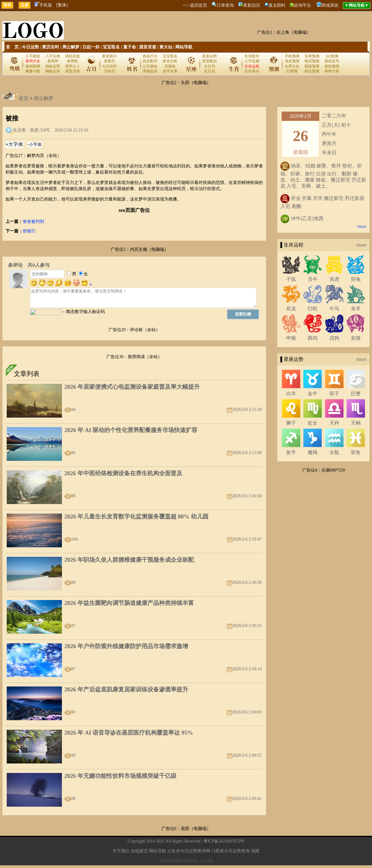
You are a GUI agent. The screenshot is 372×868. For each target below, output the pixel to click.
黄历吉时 (51, 47)
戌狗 (334, 338)
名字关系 (170, 71)
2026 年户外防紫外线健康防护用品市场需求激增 (126, 646)
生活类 (19, 130)
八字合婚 (53, 56)
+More (361, 227)
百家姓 (170, 66)
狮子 (291, 423)
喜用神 (53, 61)
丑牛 (313, 279)
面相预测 (33, 66)
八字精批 (33, 56)
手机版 (43, 5)
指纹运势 (53, 66)
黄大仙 (166, 47)
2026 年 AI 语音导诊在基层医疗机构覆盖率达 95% (129, 733)
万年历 (109, 71)
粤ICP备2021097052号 (224, 841)
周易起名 (150, 71)
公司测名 (150, 66)
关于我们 (121, 851)
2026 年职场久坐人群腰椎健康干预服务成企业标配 (129, 560)
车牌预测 (312, 56)
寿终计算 (332, 71)
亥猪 (356, 338)
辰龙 (291, 309)
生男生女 (292, 66)
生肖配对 (252, 56)
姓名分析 (170, 61)
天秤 (334, 423)
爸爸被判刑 (33, 222)
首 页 (12, 47)
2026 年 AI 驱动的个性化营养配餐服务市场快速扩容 (131, 430)
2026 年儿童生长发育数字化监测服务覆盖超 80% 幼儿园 (136, 516)
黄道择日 (109, 56)
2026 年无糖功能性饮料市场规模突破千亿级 (120, 776)
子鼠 (291, 279)
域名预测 (292, 61)
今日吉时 (109, 66)
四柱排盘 (73, 56)
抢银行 (29, 231)
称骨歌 (73, 61)
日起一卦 (91, 47)
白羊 (291, 394)
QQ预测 (332, 56)
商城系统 (330, 5)
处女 (313, 423)
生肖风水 (252, 71)
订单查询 (225, 5)
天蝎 (356, 423)
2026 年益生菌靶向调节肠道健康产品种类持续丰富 (129, 603)
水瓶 (334, 452)
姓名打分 (150, 56)
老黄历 (109, 61)
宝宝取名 (111, 47)
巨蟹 (356, 394)
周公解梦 (71, 47)
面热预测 (332, 66)
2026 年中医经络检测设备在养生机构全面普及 (123, 473)
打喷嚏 (292, 71)
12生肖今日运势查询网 (189, 851)
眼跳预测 (312, 66)
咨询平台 (302, 5)
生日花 (210, 71)
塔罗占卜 (73, 66)
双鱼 (356, 452)
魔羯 (313, 452)
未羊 (356, 309)
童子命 (130, 47)
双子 (334, 394)
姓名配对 (150, 61)
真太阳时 (277, 5)
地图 (255, 851)
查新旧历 (252, 5)
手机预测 (292, 56)
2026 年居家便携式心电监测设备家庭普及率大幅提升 (132, 387)
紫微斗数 (33, 71)
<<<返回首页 (195, 5)
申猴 (291, 338)
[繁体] (62, 5)
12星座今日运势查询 (230, 851)
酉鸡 (313, 338)
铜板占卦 (53, 71)
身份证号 (332, 61)
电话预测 (312, 61)
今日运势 (30, 47)
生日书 (210, 66)
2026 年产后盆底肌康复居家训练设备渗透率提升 (126, 689)
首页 (24, 98)
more (361, 245)
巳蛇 (313, 309)
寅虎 (334, 279)
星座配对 (210, 61)
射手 (291, 452)
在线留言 (139, 851)
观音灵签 (148, 47)
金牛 (313, 394)
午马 (334, 309)
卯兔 (356, 279)
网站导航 (184, 47)
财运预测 (312, 71)
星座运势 (210, 56)
